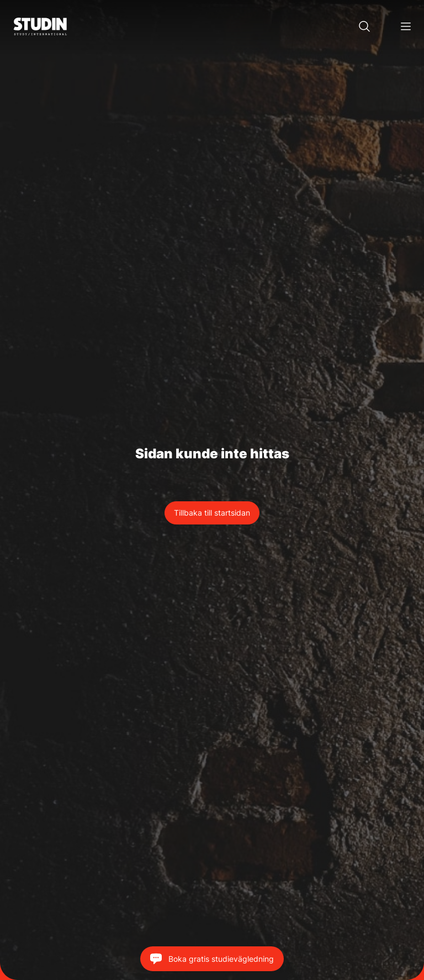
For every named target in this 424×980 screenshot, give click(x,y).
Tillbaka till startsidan (212, 513)
